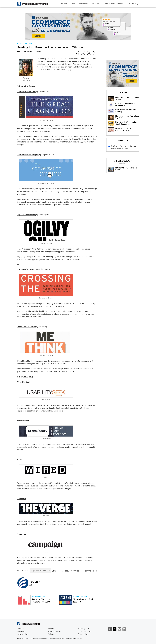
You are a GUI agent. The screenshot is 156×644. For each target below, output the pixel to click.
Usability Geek (24, 382)
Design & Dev (109, 4)
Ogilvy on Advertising (27, 215)
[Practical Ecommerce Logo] (33, 4)
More (120, 4)
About (131, 4)
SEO (75, 4)
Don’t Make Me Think (26, 327)
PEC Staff (37, 52)
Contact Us (21, 631)
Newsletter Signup (54, 631)
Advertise (51, 629)
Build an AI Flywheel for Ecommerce (121, 105)
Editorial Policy (23, 634)
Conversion (85, 4)
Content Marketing (39, 597)
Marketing (65, 4)
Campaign (22, 534)
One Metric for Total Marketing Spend (120, 130)
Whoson (52, 67)
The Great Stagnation (27, 92)
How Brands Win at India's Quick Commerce (122, 123)
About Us (21, 629)
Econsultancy (23, 421)
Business (97, 4)
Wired (20, 460)
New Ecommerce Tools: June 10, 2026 (123, 99)
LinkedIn (111, 629)
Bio (31, 585)
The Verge (22, 498)
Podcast (51, 634)
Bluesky (121, 629)
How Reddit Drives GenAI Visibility (122, 111)
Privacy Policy (83, 634)
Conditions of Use (84, 631)
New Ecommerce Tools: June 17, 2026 (123, 117)
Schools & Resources (25, 44)
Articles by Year (83, 629)
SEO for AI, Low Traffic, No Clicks (122, 169)
